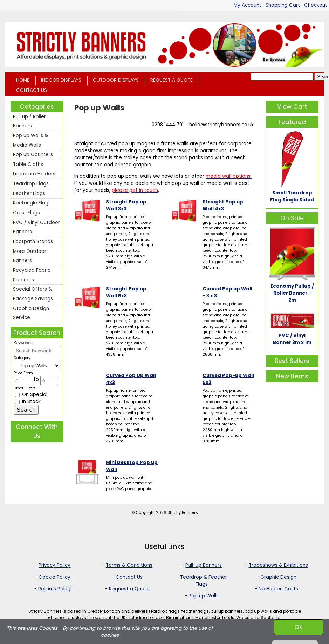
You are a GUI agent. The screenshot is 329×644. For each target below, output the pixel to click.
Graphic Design (278, 577)
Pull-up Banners (204, 565)
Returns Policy (55, 589)
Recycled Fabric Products (32, 275)
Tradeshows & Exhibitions (278, 565)
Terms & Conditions (129, 565)
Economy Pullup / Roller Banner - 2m (292, 293)
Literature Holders (34, 174)
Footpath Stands (33, 241)
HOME (23, 80)
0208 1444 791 (168, 125)
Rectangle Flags (32, 203)
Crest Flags (26, 213)
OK (299, 627)
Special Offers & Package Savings (33, 294)
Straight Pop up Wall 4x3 (223, 205)
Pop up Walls (204, 596)
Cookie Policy (54, 577)
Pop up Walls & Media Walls (30, 140)
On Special (31, 394)
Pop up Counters (33, 155)
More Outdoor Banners (30, 256)
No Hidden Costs (278, 589)
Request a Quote (129, 589)
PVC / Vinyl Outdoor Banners (36, 227)
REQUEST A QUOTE (172, 80)
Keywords (23, 343)
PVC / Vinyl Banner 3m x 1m (292, 339)
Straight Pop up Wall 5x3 (126, 292)
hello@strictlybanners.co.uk (221, 125)
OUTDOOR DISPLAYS (116, 80)
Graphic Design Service (31, 313)
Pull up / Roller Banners (29, 121)
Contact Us (129, 577)
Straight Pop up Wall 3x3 (126, 205)
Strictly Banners (183, 512)
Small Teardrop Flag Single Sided (292, 196)
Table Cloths (28, 164)
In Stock (28, 401)
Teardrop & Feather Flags (204, 581)
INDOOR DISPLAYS (61, 80)
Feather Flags (29, 193)
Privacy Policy (54, 565)
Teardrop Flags (31, 184)
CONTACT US (32, 90)
